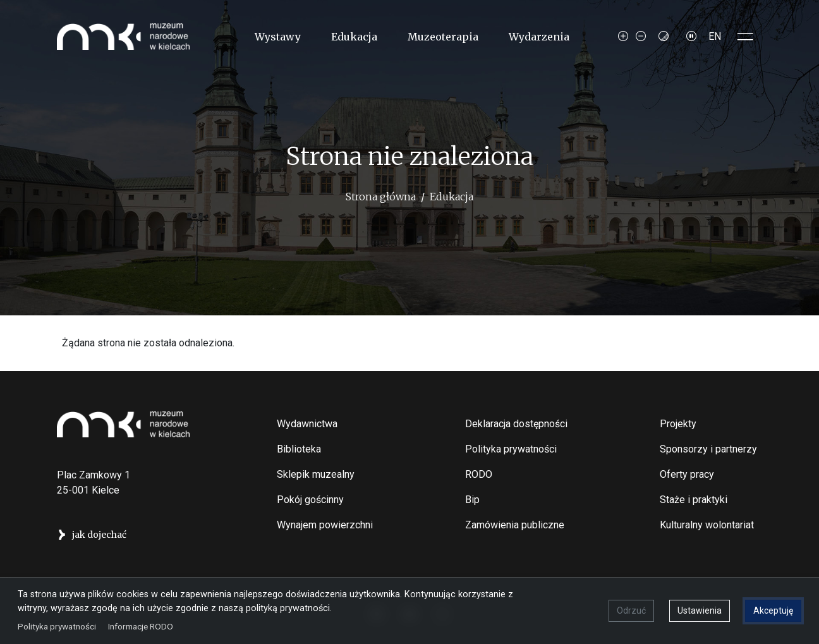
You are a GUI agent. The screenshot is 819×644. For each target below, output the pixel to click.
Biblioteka (299, 449)
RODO (479, 474)
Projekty (678, 424)
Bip (472, 500)
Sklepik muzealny (316, 474)
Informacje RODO (141, 626)
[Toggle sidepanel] (746, 37)
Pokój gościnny (310, 500)
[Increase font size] (623, 37)
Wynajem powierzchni (325, 525)
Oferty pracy (687, 474)
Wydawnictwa (307, 424)
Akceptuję (773, 611)
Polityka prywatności (511, 449)
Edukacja (354, 37)
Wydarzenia (539, 37)
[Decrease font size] (641, 37)
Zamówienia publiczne (515, 525)
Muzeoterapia (443, 37)
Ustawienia (700, 611)
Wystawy (278, 37)
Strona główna (381, 197)
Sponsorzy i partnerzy (708, 449)
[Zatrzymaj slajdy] (691, 37)
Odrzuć (631, 611)
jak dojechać (99, 535)
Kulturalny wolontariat (707, 525)
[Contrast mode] (664, 37)
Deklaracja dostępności (516, 424)
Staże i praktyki (694, 500)
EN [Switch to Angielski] (715, 36)
